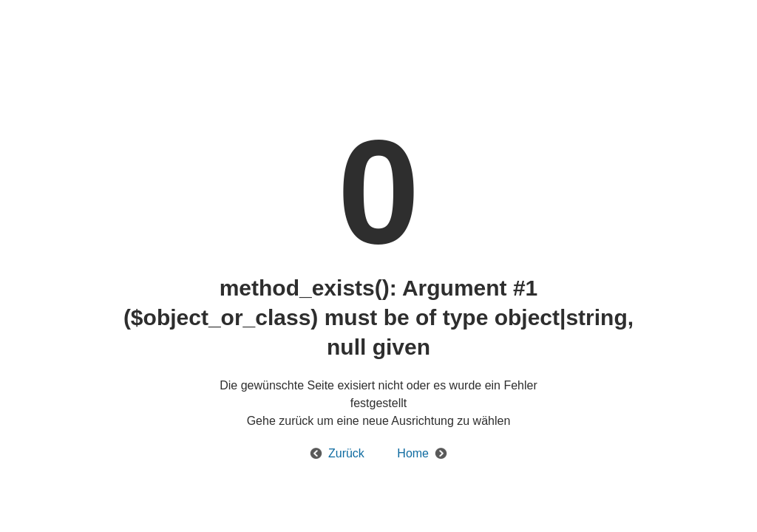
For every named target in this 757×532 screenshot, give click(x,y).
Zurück (346, 453)
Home (413, 453)
